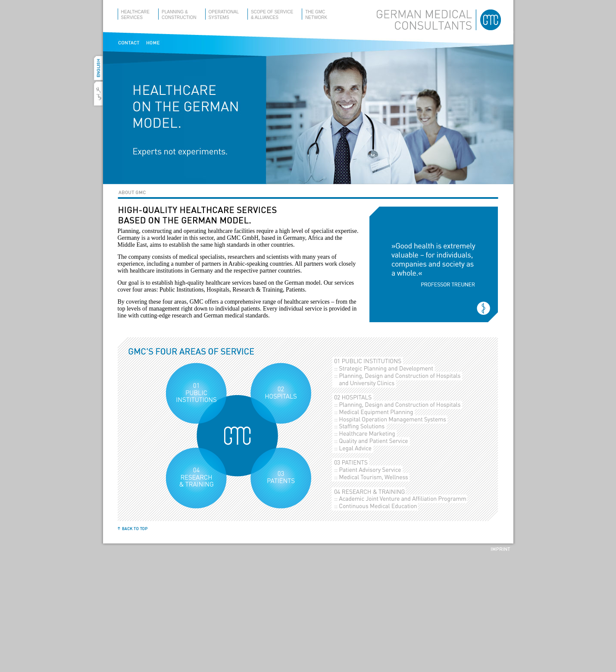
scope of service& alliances (272, 15)
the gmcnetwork (316, 15)
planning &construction (179, 15)
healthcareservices (136, 15)
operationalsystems (224, 15)
